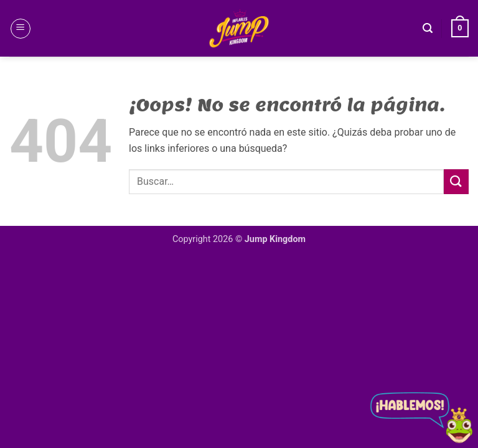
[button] (21, 29)
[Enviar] (456, 181)
